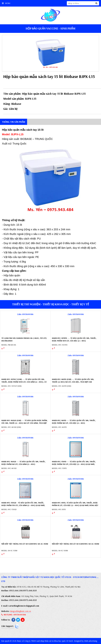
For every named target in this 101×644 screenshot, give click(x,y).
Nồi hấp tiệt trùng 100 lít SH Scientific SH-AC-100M (75, 544)
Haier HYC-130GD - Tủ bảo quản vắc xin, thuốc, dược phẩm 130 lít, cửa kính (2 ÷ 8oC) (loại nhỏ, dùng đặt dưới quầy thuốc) (23, 505)
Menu (6, 3)
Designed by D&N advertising (85, 641)
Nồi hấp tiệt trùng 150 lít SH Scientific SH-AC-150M (25, 544)
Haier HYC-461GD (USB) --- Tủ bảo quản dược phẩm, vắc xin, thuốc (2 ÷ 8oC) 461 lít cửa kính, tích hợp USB (24, 423)
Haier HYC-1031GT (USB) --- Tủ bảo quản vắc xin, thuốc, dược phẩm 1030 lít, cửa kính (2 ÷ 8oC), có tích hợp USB (24, 382)
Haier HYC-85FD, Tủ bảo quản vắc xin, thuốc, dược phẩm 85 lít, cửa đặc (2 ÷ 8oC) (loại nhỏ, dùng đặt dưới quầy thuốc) (75, 505)
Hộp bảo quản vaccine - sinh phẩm (50, 29)
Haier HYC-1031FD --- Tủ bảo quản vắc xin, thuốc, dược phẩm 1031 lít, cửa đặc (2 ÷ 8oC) (74, 339)
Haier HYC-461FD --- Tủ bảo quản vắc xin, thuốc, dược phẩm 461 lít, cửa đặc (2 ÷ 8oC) (74, 422)
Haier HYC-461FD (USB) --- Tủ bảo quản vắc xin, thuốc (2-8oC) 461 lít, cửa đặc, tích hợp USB (73, 381)
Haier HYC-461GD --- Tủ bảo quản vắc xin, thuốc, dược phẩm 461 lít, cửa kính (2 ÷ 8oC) (23, 463)
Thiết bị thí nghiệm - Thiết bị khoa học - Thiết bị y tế (50, 304)
